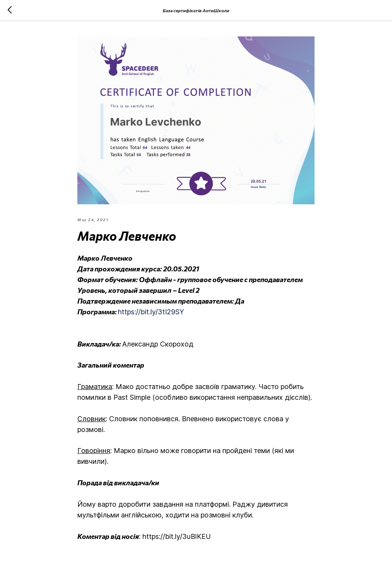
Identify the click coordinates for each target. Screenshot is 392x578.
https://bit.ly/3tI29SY (151, 312)
